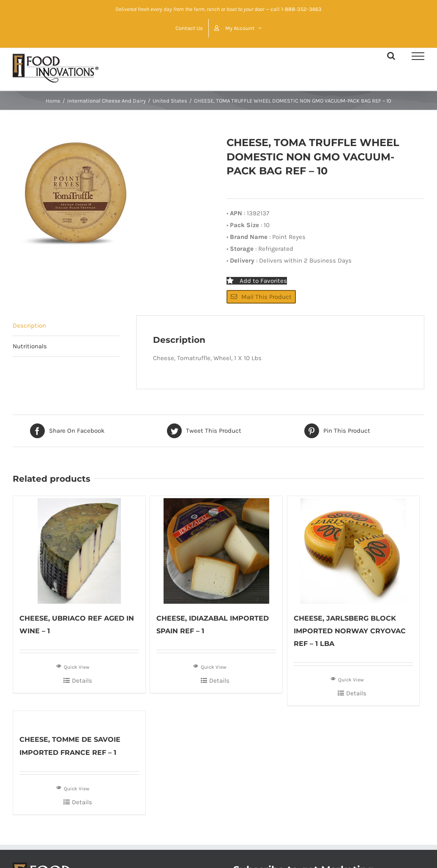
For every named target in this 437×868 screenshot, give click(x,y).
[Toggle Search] (391, 56)
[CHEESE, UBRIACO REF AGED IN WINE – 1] (79, 550)
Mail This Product (261, 297)
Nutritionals (30, 346)
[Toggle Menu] (418, 56)
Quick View (73, 666)
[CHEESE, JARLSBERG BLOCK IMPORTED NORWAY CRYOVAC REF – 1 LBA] (354, 550)
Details (82, 681)
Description (29, 325)
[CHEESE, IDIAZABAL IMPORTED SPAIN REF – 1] (216, 550)
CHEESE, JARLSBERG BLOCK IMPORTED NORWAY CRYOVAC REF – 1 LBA (350, 631)
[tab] (66, 326)
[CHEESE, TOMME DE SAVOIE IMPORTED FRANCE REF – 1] (79, 718)
